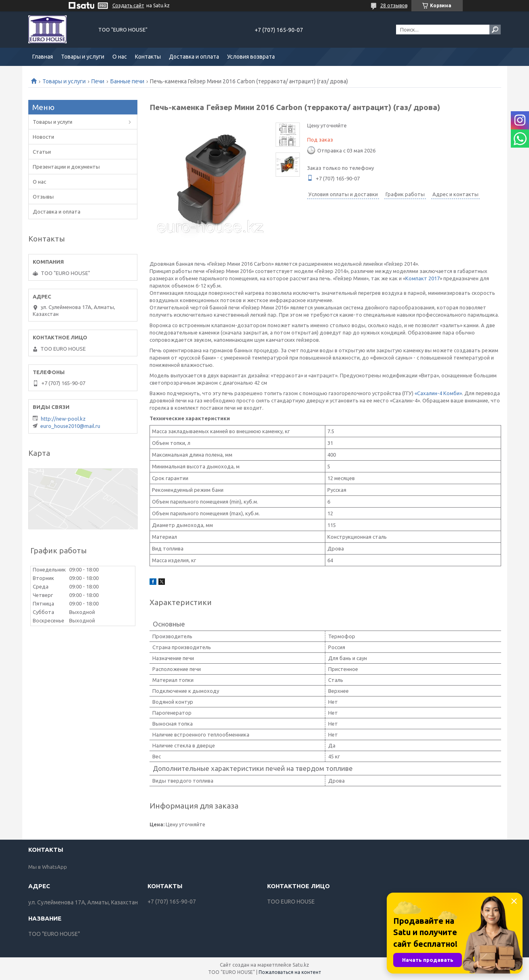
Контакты (148, 57)
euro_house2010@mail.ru (70, 426)
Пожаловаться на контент (290, 972)
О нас (120, 57)
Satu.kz (301, 965)
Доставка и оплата (194, 57)
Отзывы (43, 197)
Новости (43, 137)
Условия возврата (251, 57)
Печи (98, 81)
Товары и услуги (83, 57)
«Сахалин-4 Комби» (438, 393)
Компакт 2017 (423, 278)
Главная (43, 57)
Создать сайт (128, 5)
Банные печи (127, 81)
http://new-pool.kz (63, 419)
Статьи (42, 152)
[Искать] (495, 30)
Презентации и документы (66, 167)
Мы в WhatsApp (48, 867)
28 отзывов (394, 5)
